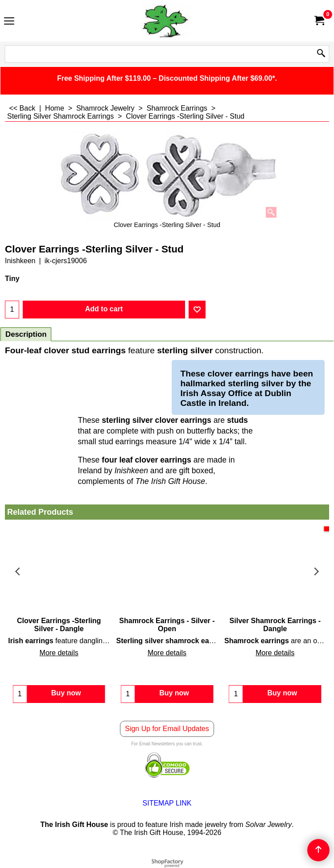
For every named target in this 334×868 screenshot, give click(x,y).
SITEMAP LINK (167, 803)
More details (59, 653)
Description (26, 334)
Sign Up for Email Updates (167, 729)
